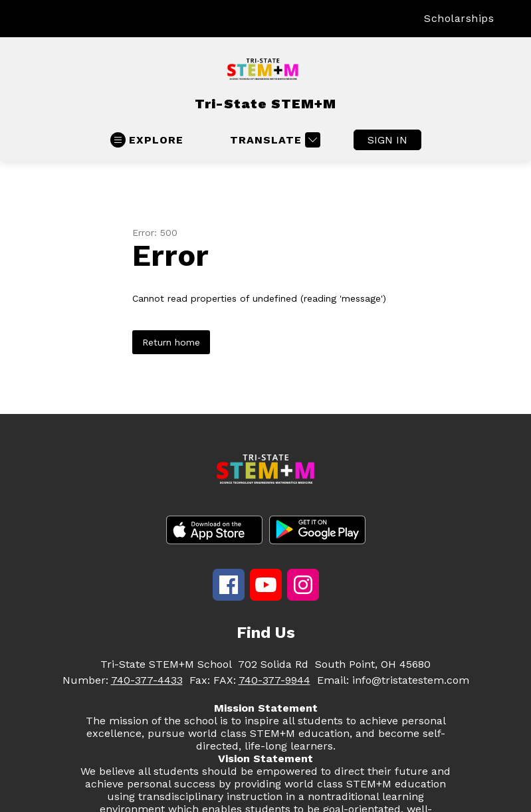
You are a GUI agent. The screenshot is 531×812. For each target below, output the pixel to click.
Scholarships (459, 18)
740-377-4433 (147, 680)
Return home (171, 342)
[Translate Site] (273, 140)
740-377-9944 (274, 680)
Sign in (387, 140)
